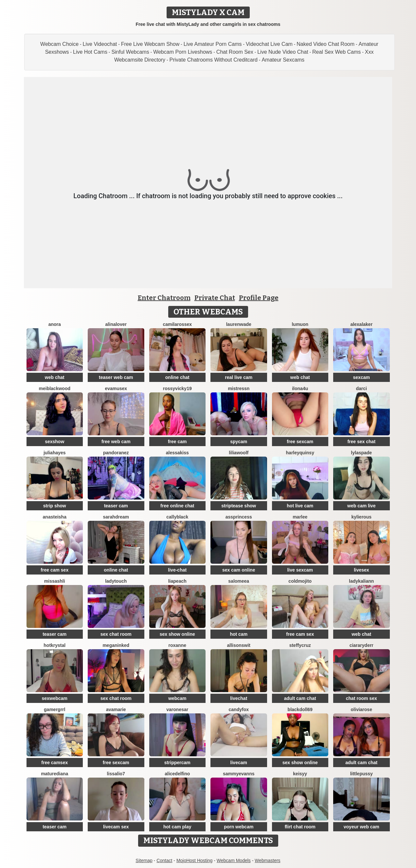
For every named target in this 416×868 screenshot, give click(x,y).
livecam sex (116, 827)
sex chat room (116, 634)
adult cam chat (300, 698)
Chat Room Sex (235, 52)
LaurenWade (239, 324)
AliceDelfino (177, 774)
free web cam (116, 442)
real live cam (239, 377)
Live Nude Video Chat (283, 52)
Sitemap (144, 860)
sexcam (362, 377)
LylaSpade (361, 453)
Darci (362, 388)
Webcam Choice (59, 44)
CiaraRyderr (362, 645)
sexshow (54, 442)
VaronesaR (177, 709)
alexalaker (361, 324)
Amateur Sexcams (283, 60)
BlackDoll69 (300, 709)
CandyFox (239, 709)
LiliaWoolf (239, 453)
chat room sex (362, 698)
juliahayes (55, 453)
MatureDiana (54, 774)
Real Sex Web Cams (336, 52)
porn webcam (239, 827)
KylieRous (362, 517)
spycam (239, 442)
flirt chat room (300, 827)
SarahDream (116, 517)
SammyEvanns (239, 774)
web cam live (361, 506)
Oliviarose (362, 709)
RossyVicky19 (177, 388)
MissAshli (55, 581)
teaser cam (116, 506)
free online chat (177, 506)
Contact (164, 860)
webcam (177, 698)
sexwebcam (54, 698)
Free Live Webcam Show (150, 44)
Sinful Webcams (130, 52)
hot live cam (300, 506)
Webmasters (267, 860)
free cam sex (54, 570)
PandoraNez (116, 453)
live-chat (177, 570)
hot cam (239, 634)
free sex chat (361, 442)
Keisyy (300, 774)
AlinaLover (116, 324)
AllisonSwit (239, 645)
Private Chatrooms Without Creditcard (214, 60)
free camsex (54, 763)
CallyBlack (177, 517)
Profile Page (259, 298)
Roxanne (177, 645)
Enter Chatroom (164, 298)
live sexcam (300, 570)
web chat (55, 377)
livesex (362, 570)
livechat (239, 698)
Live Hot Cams (90, 52)
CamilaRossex (177, 324)
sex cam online (239, 570)
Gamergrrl (54, 709)
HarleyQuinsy (300, 453)
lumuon (300, 324)
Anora (55, 324)
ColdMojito (300, 581)
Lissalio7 (116, 774)
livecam (239, 763)
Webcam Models (234, 860)
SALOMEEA (239, 581)
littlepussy (362, 774)
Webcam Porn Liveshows (183, 52)
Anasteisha (55, 517)
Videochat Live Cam (269, 44)
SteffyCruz (300, 645)
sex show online (177, 634)
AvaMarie (116, 709)
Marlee (300, 517)
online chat (177, 377)
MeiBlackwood (55, 388)
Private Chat (215, 298)
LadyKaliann (361, 581)
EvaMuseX (116, 388)
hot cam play (177, 827)
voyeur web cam (362, 827)
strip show (55, 506)
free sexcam (300, 442)
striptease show (239, 506)
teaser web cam (116, 377)
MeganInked (116, 645)
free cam (177, 442)
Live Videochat (100, 44)
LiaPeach (177, 581)
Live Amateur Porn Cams (213, 44)
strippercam (177, 763)
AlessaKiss (177, 453)
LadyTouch (116, 581)
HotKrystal (54, 645)
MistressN (239, 388)
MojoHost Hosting (195, 860)
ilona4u (300, 388)
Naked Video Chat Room (326, 44)
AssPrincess (239, 517)
